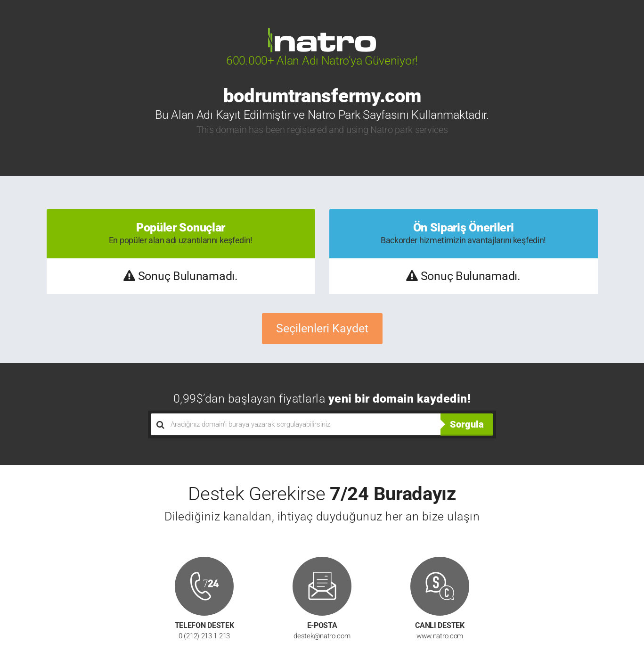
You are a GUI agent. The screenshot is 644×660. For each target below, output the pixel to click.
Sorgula (467, 424)
